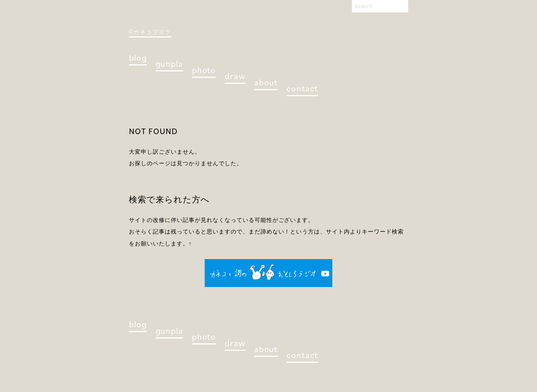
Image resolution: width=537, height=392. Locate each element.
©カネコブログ (150, 32)
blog (138, 57)
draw (235, 76)
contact (302, 88)
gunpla (169, 63)
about (266, 82)
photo (204, 70)
